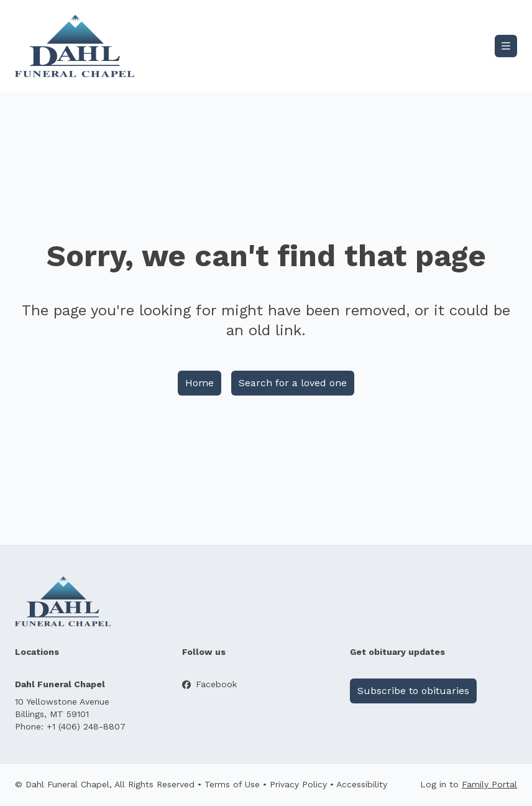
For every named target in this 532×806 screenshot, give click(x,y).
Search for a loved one (293, 383)
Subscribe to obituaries (413, 691)
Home (199, 383)
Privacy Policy (298, 784)
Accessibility (362, 784)
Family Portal (489, 784)
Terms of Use (232, 784)
